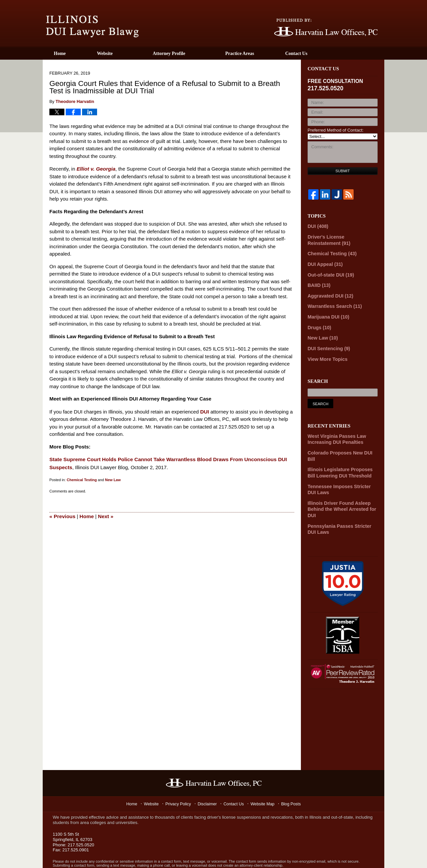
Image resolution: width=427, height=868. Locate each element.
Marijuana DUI (326, 311)
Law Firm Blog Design (349, 855)
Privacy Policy (178, 783)
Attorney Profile (187, 53)
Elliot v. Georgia (95, 168)
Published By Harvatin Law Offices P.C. (326, 27)
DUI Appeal (324, 261)
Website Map (265, 783)
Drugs (318, 321)
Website (123, 53)
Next (104, 514)
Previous (62, 514)
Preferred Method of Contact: (336, 130)
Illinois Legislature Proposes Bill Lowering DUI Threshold (341, 456)
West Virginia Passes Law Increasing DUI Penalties (334, 431)
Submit (343, 171)
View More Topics (326, 351)
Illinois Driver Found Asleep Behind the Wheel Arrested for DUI (339, 490)
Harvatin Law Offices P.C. (116, 855)
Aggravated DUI (328, 291)
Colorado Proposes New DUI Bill (341, 443)
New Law (113, 478)
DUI (204, 411)
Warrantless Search (332, 301)
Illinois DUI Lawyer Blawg (92, 26)
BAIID (318, 281)
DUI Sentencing (327, 341)
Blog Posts (294, 783)
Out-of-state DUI (329, 271)
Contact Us (323, 53)
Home (69, 53)
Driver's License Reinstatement (340, 239)
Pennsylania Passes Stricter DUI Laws (341, 508)
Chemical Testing (82, 478)
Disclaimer (208, 783)
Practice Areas (258, 53)
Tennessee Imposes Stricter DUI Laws (341, 471)
